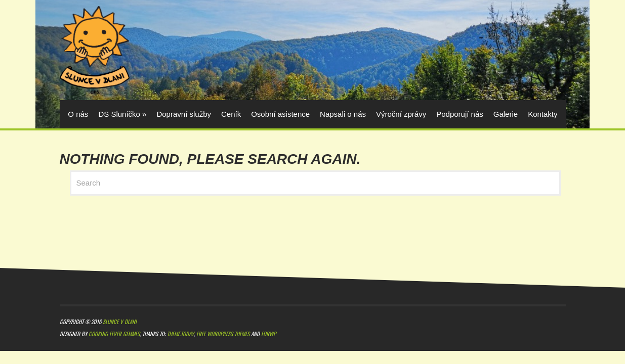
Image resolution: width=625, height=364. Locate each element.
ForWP (268, 334)
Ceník (231, 114)
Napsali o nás (343, 114)
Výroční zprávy (401, 114)
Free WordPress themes (223, 334)
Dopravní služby (184, 114)
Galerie (506, 114)
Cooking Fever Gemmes (114, 334)
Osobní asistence (280, 114)
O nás (78, 114)
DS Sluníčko (122, 114)
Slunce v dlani (120, 322)
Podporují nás (460, 114)
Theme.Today (180, 334)
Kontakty (543, 114)
